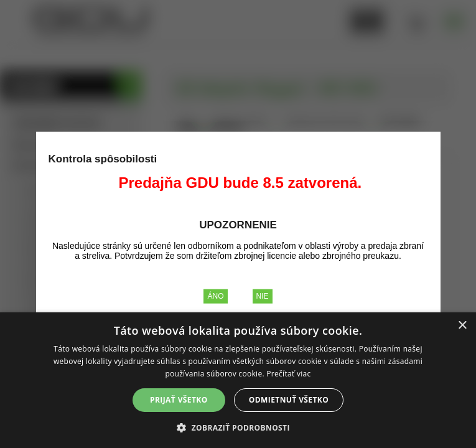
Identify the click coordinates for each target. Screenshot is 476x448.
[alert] (238, 380)
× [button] (462, 326)
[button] (238, 427)
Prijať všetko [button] (179, 400)
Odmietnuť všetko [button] (289, 400)
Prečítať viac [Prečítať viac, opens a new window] (288, 374)
